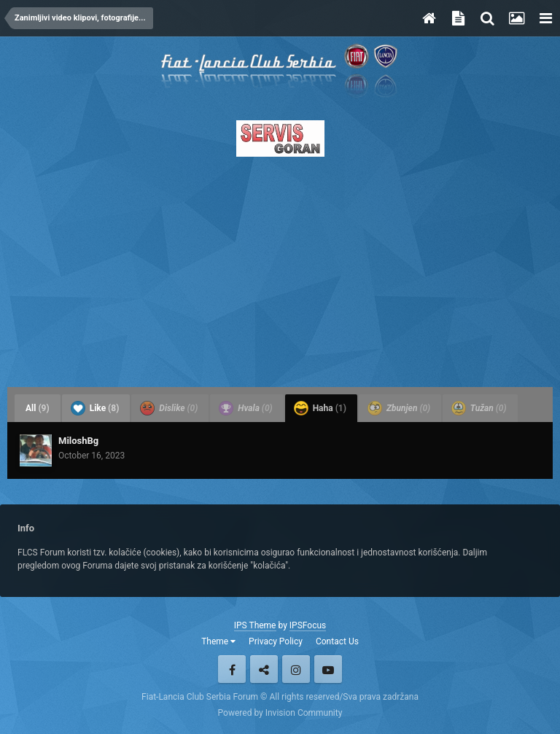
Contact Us (337, 641)
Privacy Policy (276, 641)
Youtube (328, 669)
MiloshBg (78, 441)
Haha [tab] (320, 408)
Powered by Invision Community (280, 713)
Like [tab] (95, 408)
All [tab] (38, 408)
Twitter (264, 669)
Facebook (232, 669)
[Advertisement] (280, 268)
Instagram (296, 669)
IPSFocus (308, 625)
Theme (218, 641)
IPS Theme (255, 625)
